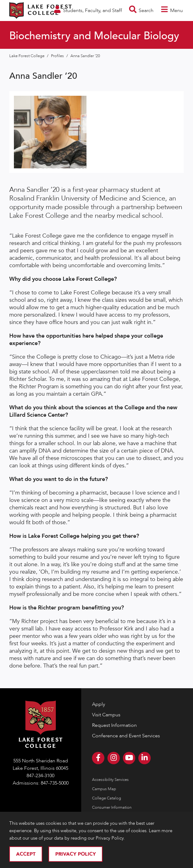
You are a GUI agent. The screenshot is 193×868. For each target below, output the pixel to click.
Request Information (114, 725)
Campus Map (104, 789)
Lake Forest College (27, 56)
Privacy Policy (76, 854)
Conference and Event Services (126, 736)
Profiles (58, 56)
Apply (99, 704)
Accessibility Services (110, 780)
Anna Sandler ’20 (85, 56)
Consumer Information (112, 807)
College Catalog (107, 798)
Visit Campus (106, 715)
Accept (26, 854)
